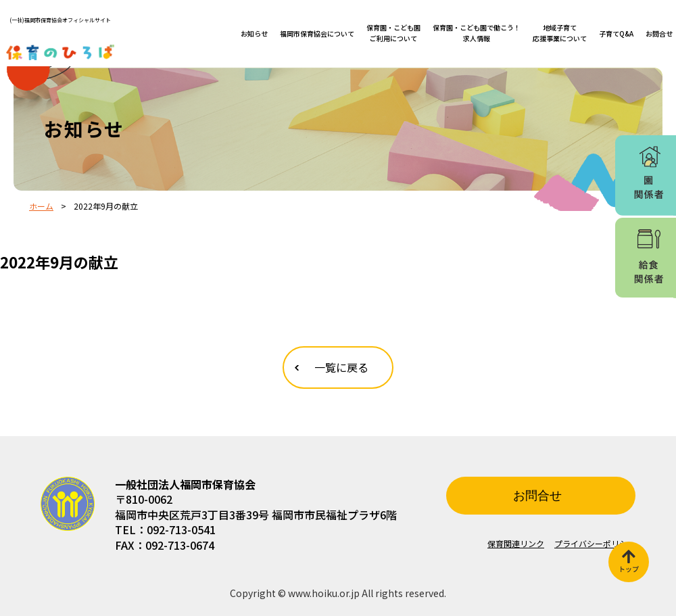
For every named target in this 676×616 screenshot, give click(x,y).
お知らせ (254, 33)
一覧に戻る (341, 367)
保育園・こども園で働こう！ (477, 33)
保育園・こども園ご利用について (393, 33)
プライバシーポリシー (595, 543)
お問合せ (659, 33)
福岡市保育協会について (317, 33)
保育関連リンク (516, 543)
